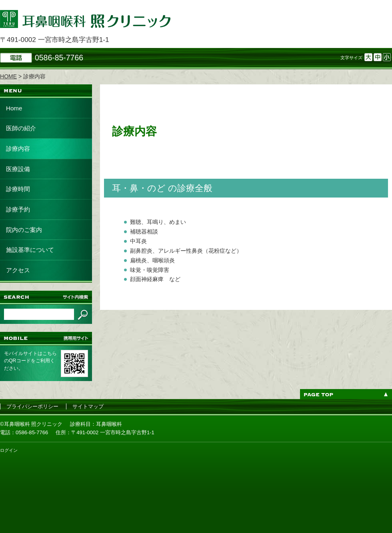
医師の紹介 (21, 128)
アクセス (18, 270)
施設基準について (30, 250)
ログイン (9, 450)
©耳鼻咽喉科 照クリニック (31, 424)
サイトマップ (88, 406)
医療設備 (18, 169)
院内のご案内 (24, 230)
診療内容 (18, 149)
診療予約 (18, 209)
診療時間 (18, 189)
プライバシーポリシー (32, 406)
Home (14, 108)
